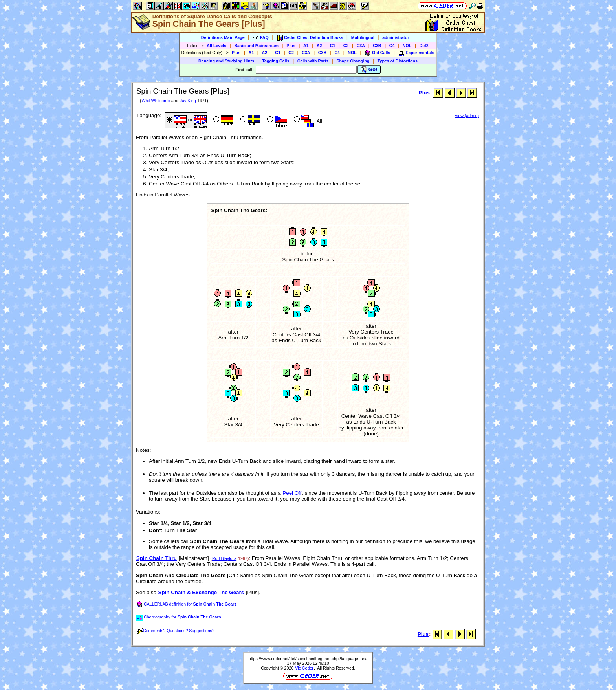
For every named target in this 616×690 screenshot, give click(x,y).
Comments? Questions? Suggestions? (176, 631)
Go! (369, 70)
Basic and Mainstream (256, 46)
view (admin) (467, 116)
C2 (346, 46)
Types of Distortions (398, 61)
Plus (291, 46)
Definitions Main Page (223, 37)
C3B (377, 46)
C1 (333, 46)
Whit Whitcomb (156, 101)
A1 (306, 46)
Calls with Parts (313, 61)
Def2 (424, 46)
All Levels (216, 46)
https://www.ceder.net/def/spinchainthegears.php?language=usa (308, 659)
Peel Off (292, 493)
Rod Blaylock (224, 558)
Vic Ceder (304, 668)
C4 (392, 46)
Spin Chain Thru (157, 558)
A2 (319, 46)
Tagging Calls (276, 61)
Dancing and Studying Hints (226, 61)
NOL (407, 46)
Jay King (188, 101)
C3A (361, 46)
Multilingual (363, 37)
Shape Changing (353, 61)
